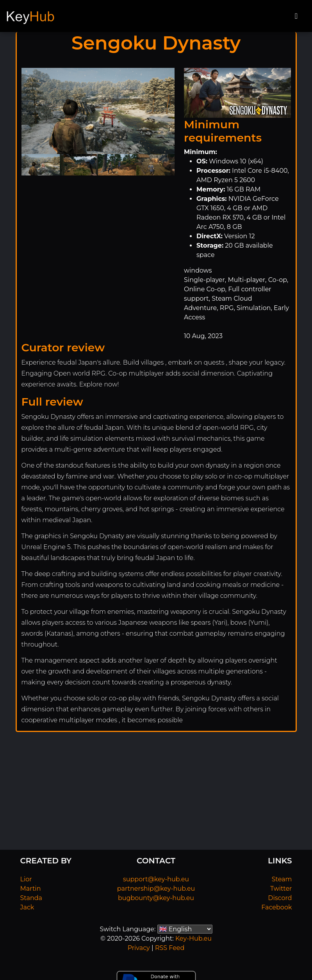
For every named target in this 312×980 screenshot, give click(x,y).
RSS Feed (170, 948)
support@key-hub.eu (156, 879)
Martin (31, 889)
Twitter (281, 889)
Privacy (139, 948)
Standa (31, 898)
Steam (282, 879)
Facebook (276, 907)
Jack (27, 907)
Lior (26, 879)
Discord (280, 898)
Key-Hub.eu (193, 938)
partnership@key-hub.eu (156, 889)
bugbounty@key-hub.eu (156, 898)
